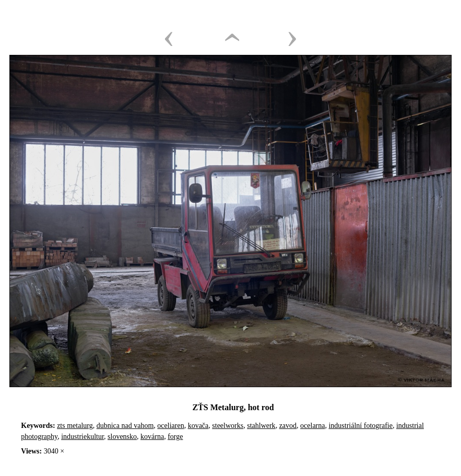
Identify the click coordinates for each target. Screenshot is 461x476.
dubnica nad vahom (125, 426)
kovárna (152, 437)
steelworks (228, 426)
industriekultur (82, 437)
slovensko (122, 437)
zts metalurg (75, 426)
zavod (288, 426)
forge (175, 437)
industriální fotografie (360, 426)
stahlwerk (261, 426)
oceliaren (170, 426)
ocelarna (312, 426)
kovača (198, 426)
